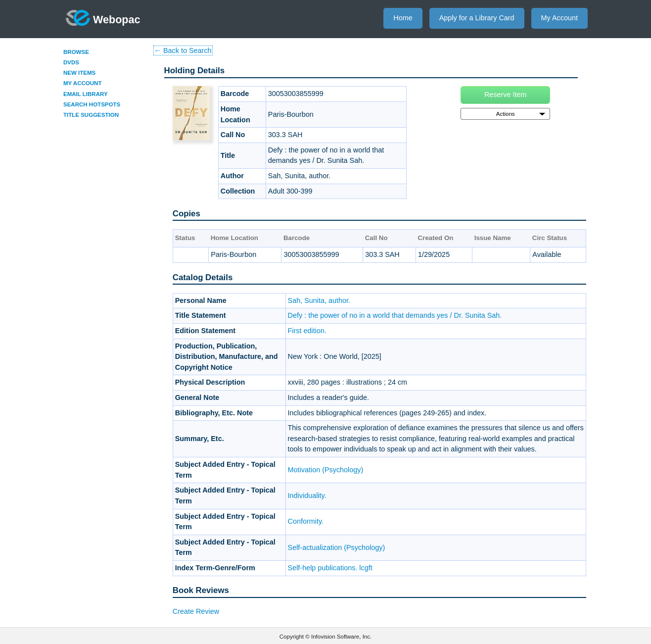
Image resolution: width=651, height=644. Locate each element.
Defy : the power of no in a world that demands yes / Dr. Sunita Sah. (395, 315)
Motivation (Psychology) (326, 470)
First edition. (307, 331)
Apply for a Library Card (477, 18)
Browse (76, 52)
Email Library (86, 94)
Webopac (103, 18)
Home (403, 18)
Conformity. (306, 521)
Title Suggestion (91, 115)
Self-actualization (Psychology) (337, 547)
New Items (79, 73)
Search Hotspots (92, 104)
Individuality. (307, 495)
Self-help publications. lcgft (330, 568)
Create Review (196, 611)
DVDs (71, 62)
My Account (559, 18)
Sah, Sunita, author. (319, 300)
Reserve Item (506, 95)
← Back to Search (183, 50)
